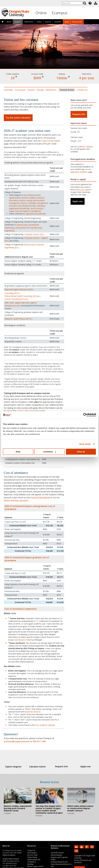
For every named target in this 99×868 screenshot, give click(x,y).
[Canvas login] (76, 853)
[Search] (85, 3)
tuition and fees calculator (16, 500)
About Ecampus (56, 855)
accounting (28, 195)
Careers (31, 90)
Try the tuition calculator (18, 118)
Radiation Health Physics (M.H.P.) (18, 319)
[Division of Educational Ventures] (96, 3)
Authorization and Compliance (34, 861)
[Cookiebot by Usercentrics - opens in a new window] (85, 415)
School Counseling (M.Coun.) (16, 299)
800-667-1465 (39, 741)
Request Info (77, 22)
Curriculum (20, 90)
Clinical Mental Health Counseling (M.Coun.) (23, 296)
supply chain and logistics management (25, 211)
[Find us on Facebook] (87, 847)
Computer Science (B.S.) (34, 234)
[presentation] (90, 3)
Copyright (78, 856)
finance (24, 203)
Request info (79, 114)
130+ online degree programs (12, 854)
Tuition (39, 22)
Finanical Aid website (40, 498)
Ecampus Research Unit (59, 862)
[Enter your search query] (72, 3)
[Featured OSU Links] (90, 3)
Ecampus (60, 13)
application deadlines (79, 172)
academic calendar (85, 147)
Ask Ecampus (32, 853)
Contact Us (82, 90)
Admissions (29, 22)
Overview (8, 90)
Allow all (81, 452)
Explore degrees (16, 767)
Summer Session (33, 712)
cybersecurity (22, 225)
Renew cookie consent (35, 866)
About (9, 22)
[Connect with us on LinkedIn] (77, 847)
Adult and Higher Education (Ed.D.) (19, 289)
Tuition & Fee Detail (50, 141)
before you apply (82, 190)
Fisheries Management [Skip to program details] (50, 61)
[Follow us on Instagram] (92, 847)
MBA (7, 303)
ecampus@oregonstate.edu (17, 741)
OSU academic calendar (45, 725)
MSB (12, 303)
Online (41, 13)
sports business (37, 208)
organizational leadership (19, 208)
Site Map (30, 864)
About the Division (57, 853)
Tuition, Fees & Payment (28, 411)
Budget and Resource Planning (21, 640)
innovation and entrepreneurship (22, 206)
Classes (48, 22)
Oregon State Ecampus (11, 859)
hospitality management (38, 203)
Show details (85, 444)
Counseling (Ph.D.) (12, 293)
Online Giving (32, 857)
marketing (41, 206)
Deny (18, 452)
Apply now (78, 201)
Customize (50, 452)
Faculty (40, 90)
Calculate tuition (38, 767)
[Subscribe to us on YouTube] (82, 847)
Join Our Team (32, 855)
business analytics (29, 198)
